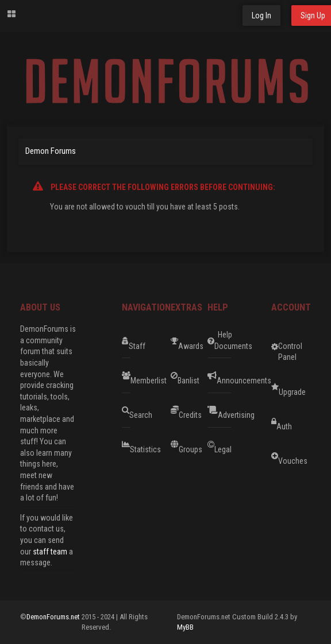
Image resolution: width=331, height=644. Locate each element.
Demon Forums (51, 151)
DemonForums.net (54, 617)
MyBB (185, 627)
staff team (50, 552)
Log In (261, 15)
